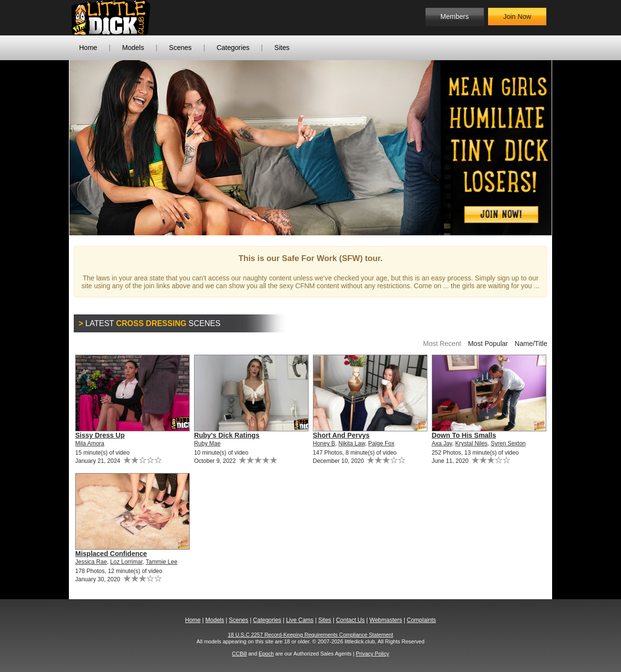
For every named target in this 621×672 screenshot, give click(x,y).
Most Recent (442, 344)
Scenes (180, 48)
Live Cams (300, 620)
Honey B (324, 443)
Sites (282, 48)
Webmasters (386, 620)
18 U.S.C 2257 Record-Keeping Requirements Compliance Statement (311, 635)
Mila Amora (90, 443)
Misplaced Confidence (111, 554)
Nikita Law (351, 443)
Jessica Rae (91, 562)
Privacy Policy (372, 654)
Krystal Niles (471, 443)
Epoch (266, 654)
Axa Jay (442, 443)
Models (133, 48)
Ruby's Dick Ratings (227, 435)
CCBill (239, 654)
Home (88, 48)
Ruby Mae (207, 443)
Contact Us (350, 620)
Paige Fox (381, 443)
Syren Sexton (508, 443)
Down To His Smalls (464, 435)
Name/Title (531, 344)
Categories (233, 48)
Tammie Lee (161, 562)
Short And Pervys (341, 435)
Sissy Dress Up (100, 435)
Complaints (421, 620)
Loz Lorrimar (126, 562)
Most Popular (488, 344)
